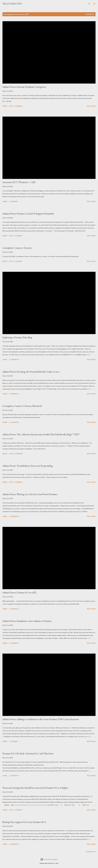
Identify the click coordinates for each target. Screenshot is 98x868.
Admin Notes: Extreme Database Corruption (24, 87)
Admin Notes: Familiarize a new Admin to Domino (27, 621)
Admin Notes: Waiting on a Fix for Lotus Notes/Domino (30, 494)
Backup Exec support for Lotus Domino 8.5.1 (24, 822)
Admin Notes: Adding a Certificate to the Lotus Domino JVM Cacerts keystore (41, 719)
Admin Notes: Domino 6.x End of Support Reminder (28, 214)
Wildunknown (12, 4)
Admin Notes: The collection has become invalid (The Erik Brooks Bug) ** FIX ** (41, 434)
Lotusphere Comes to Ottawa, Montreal (22, 406)
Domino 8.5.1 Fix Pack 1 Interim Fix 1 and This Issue (28, 753)
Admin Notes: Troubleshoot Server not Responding (28, 466)
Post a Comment (16, 106)
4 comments (14, 394)
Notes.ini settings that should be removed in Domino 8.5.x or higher (35, 788)
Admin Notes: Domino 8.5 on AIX (19, 592)
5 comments (14, 360)
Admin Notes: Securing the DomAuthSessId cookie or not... (31, 372)
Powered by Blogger (49, 859)
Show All (90, 14)
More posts (91, 852)
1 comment (13, 201)
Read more (91, 106)
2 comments (14, 516)
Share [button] (5, 106)
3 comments (14, 643)
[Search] (89, 4)
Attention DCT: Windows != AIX (19, 182)
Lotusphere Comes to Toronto (17, 248)
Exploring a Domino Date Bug (17, 337)
